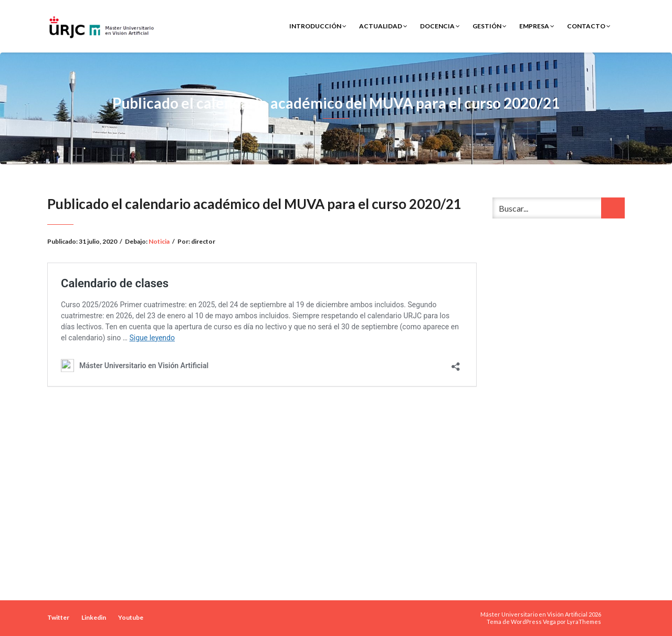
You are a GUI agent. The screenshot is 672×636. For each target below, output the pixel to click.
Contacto (589, 26)
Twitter (58, 617)
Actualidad (383, 26)
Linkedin (94, 617)
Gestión (490, 26)
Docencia (440, 26)
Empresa (537, 26)
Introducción (318, 26)
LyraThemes (584, 622)
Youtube (131, 617)
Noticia (159, 241)
